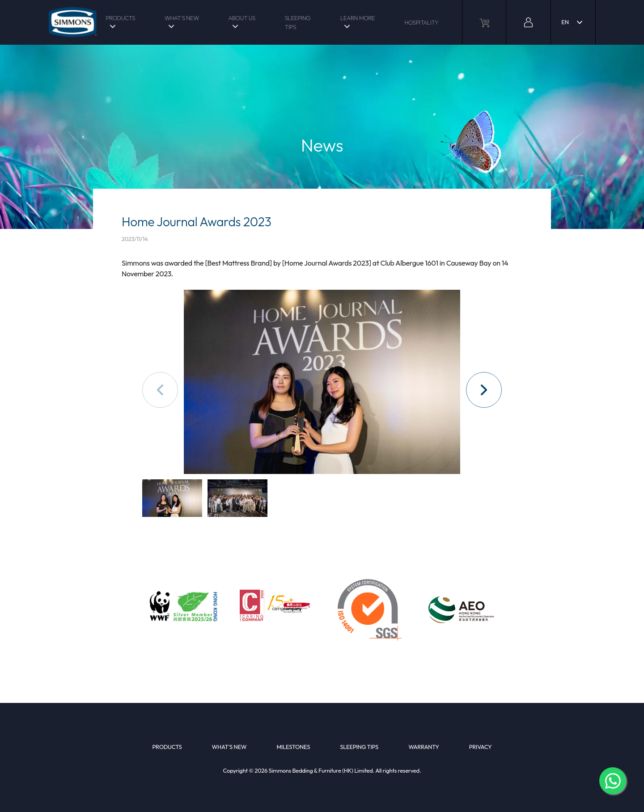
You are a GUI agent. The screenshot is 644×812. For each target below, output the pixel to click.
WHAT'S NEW (182, 18)
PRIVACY (481, 747)
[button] (484, 390)
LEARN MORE (358, 18)
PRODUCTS (120, 18)
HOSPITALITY (421, 22)
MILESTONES (293, 747)
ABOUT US (241, 18)
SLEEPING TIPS (298, 22)
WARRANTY (424, 747)
